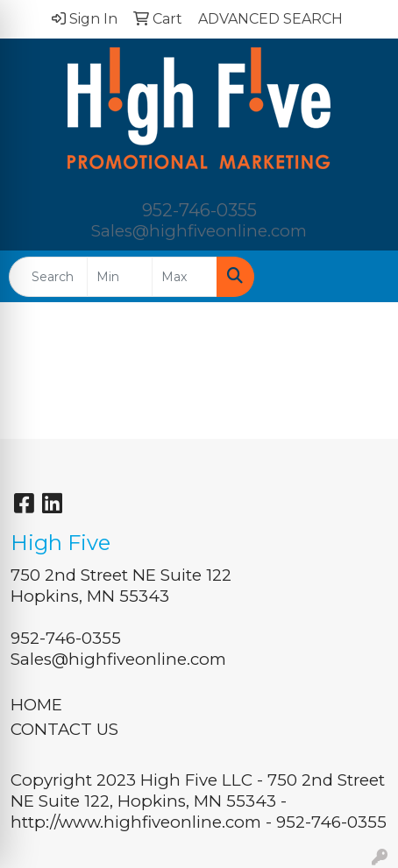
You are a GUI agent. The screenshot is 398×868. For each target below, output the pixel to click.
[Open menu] (363, 277)
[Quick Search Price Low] (120, 277)
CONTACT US (64, 729)
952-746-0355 (199, 210)
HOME (36, 705)
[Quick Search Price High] (185, 277)
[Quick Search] (48, 277)
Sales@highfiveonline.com (199, 231)
